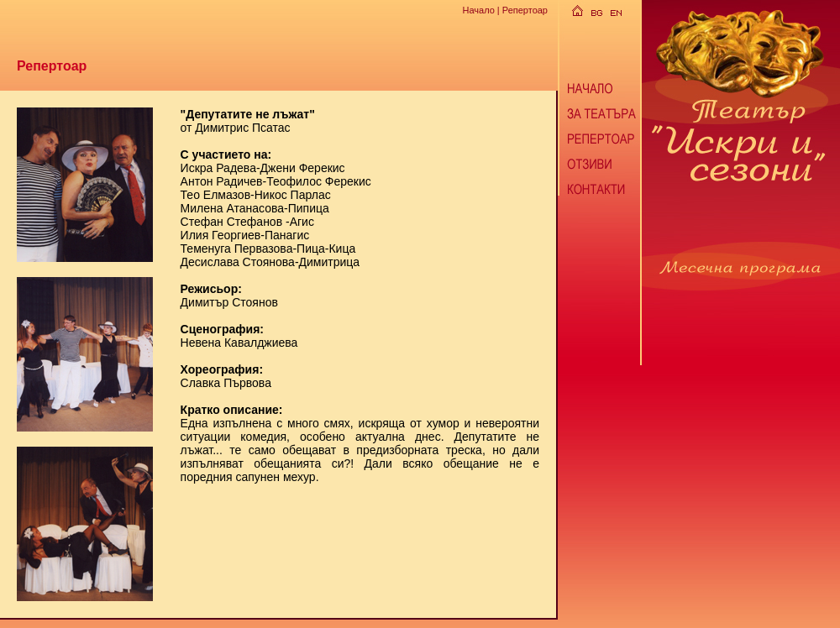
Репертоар (525, 10)
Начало (478, 10)
